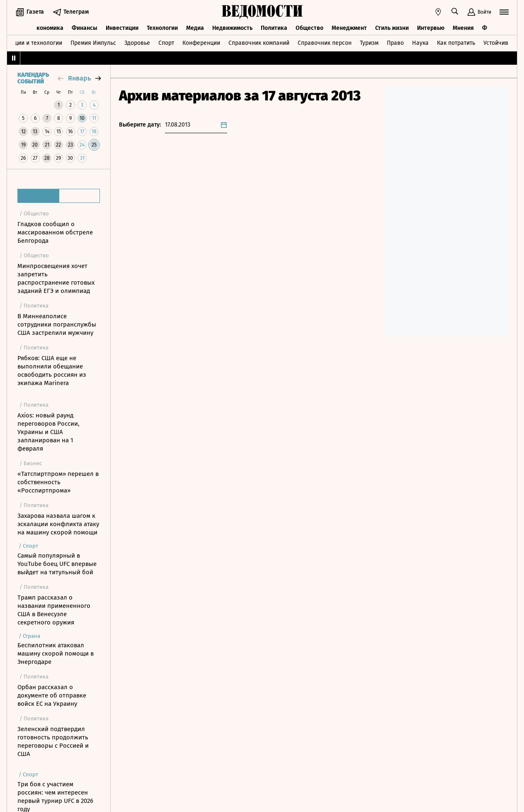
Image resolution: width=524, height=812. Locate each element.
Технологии (162, 28)
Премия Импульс (93, 43)
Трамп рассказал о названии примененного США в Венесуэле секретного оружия (54, 610)
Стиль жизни (392, 28)
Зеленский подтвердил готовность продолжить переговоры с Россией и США (53, 741)
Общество (309, 28)
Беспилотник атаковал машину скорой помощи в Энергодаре (56, 654)
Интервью (431, 28)
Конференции (201, 43)
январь (79, 78)
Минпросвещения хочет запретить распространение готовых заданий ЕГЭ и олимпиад (56, 278)
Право (395, 43)
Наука (420, 43)
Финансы (85, 28)
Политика (274, 28)
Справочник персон (325, 43)
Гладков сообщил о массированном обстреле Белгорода (55, 232)
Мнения (463, 28)
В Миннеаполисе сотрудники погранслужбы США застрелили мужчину (57, 324)
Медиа (195, 28)
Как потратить (456, 43)
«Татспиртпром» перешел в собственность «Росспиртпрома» (58, 482)
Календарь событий (33, 78)
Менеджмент (349, 28)
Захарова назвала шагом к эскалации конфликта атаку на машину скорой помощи (58, 524)
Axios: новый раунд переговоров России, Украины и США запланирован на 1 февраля (49, 432)
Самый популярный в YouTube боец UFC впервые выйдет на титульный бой (57, 564)
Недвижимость (232, 28)
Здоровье (137, 43)
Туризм (369, 43)
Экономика (48, 28)
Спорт (166, 43)
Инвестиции (122, 28)
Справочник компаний (259, 43)
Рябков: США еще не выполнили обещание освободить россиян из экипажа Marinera (52, 371)
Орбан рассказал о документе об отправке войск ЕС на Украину (52, 695)
